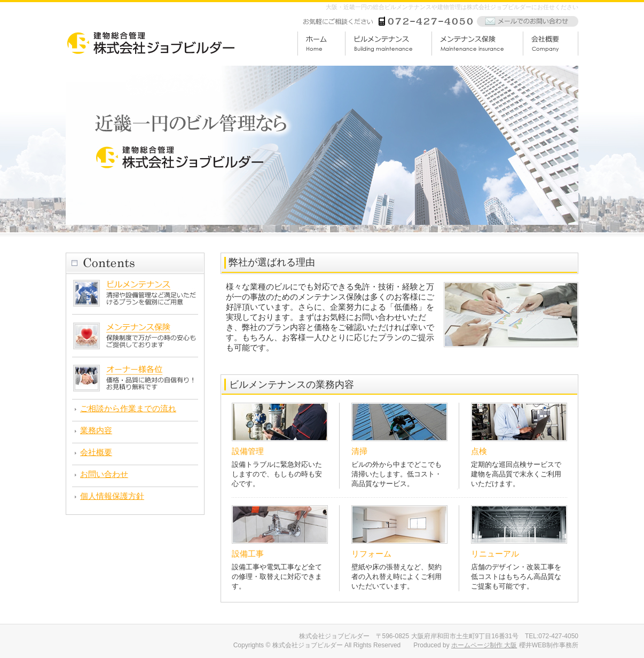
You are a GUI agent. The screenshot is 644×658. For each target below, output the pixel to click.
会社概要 (96, 452)
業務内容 (96, 430)
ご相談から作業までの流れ (128, 408)
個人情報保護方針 (112, 496)
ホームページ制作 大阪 (484, 645)
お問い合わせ (104, 474)
